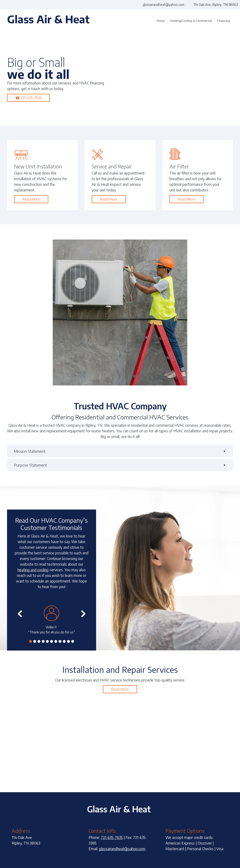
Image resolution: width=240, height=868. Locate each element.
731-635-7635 (112, 838)
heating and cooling (33, 570)
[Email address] (161, 5)
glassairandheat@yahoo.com (122, 849)
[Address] (213, 5)
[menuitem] (161, 21)
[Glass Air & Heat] (49, 21)
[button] (52, 620)
